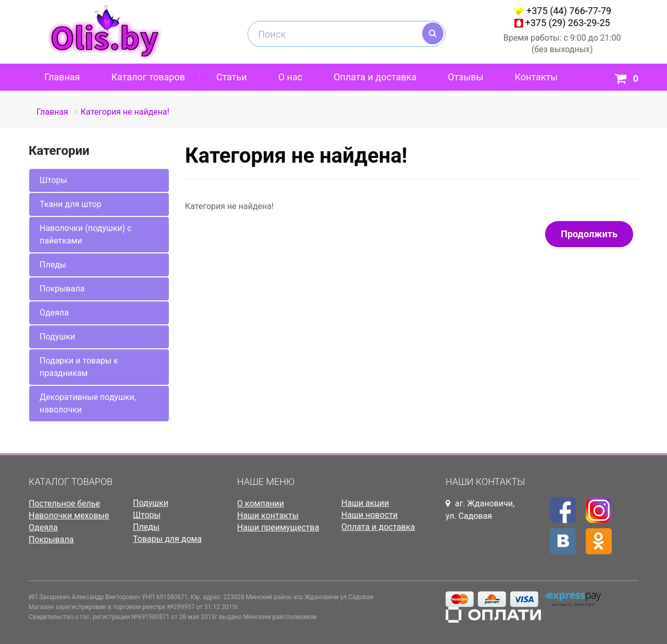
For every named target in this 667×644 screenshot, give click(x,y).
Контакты (536, 77)
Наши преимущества (278, 527)
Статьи (232, 77)
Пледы (53, 265)
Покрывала (62, 289)
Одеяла (54, 313)
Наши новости (369, 515)
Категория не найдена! (125, 112)
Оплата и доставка (375, 77)
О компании (261, 503)
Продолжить (589, 234)
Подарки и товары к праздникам (79, 367)
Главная (62, 77)
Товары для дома (167, 539)
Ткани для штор (71, 204)
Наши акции (365, 503)
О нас (290, 77)
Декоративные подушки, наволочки (88, 403)
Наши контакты (268, 515)
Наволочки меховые (69, 515)
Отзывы (465, 77)
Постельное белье (64, 503)
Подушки (57, 337)
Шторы (53, 180)
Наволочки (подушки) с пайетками (85, 234)
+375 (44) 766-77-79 (569, 11)
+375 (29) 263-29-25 (568, 23)
